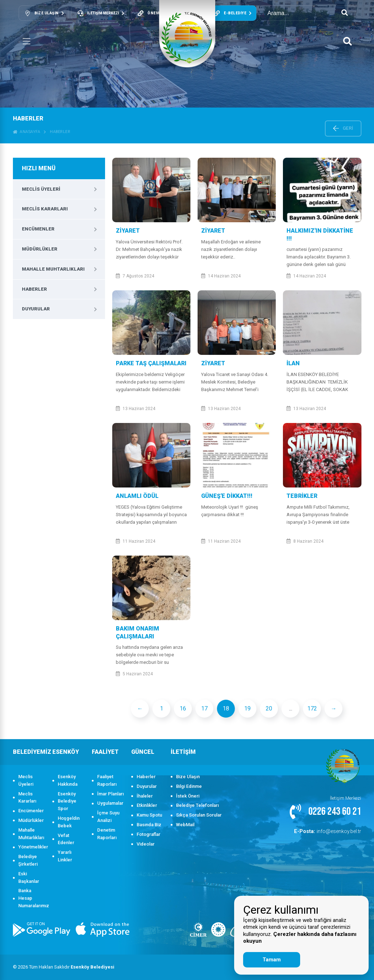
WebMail (185, 825)
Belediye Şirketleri (28, 860)
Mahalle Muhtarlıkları (53, 269)
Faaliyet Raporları (107, 780)
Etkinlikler (147, 805)
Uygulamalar (110, 803)
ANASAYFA (27, 132)
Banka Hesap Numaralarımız (32, 898)
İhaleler (145, 796)
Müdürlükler (40, 249)
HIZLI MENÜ (39, 168)
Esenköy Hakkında (68, 780)
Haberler (60, 132)
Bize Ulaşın (188, 777)
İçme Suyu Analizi (108, 817)
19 (247, 708)
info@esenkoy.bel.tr (332, 831)
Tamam (272, 960)
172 (312, 708)
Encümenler (38, 229)
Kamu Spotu (149, 815)
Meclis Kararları (45, 209)
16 (183, 708)
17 (204, 708)
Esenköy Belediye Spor (67, 801)
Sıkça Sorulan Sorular (199, 815)
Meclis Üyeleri (41, 189)
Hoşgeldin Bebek (69, 822)
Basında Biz (149, 825)
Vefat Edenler (66, 839)
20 (269, 708)
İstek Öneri (188, 796)
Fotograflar (148, 834)
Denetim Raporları (107, 834)
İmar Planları (110, 794)
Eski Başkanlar (29, 877)
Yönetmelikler (32, 847)
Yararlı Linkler (65, 856)
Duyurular (36, 309)
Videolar (146, 844)
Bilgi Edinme (189, 786)
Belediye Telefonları (197, 805)
